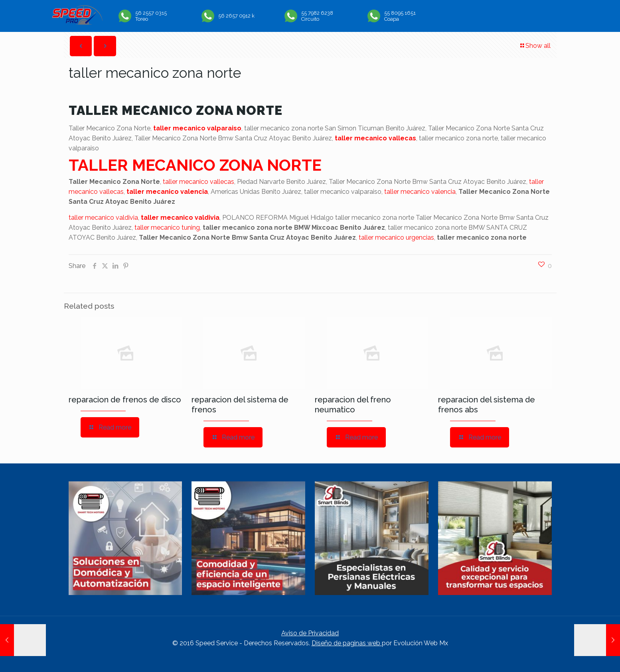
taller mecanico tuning (167, 228)
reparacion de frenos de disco (125, 400)
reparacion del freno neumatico (353, 405)
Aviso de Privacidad (310, 633)
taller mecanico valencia (167, 192)
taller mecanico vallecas (375, 138)
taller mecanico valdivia (103, 218)
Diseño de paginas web (347, 643)
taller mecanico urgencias (396, 237)
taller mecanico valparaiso (197, 128)
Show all (535, 46)
